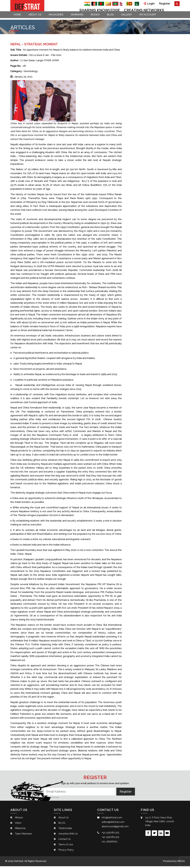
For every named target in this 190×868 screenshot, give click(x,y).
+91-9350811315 (110, 834)
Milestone (20, 830)
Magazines (59, 18)
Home (18, 18)
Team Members (23, 835)
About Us (37, 18)
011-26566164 (110, 843)
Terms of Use (66, 846)
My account (155, 18)
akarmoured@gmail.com (115, 828)
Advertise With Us (68, 835)
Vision (18, 825)
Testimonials (65, 830)
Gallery (133, 18)
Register (165, 3)
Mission (19, 819)
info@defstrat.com (112, 819)
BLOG (116, 18)
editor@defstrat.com (113, 824)
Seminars (81, 18)
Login (150, 3)
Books (100, 18)
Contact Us (64, 841)
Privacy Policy (66, 852)
